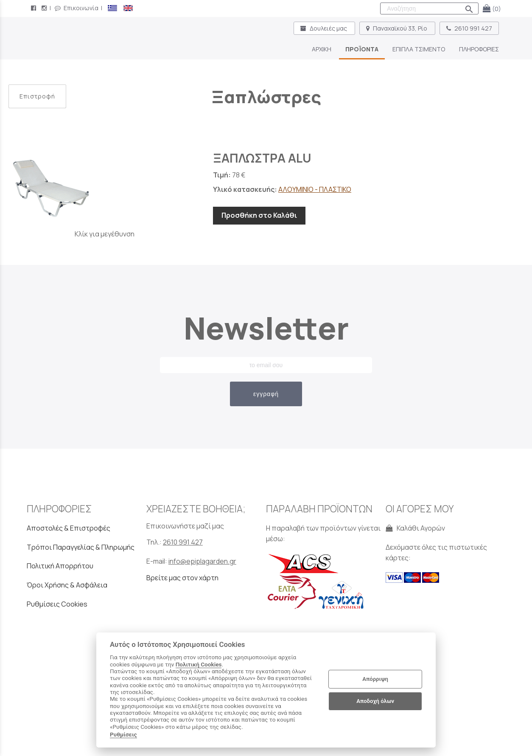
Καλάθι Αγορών (415, 528)
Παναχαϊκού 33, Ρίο (397, 28)
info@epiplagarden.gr (202, 561)
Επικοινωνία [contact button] (77, 8)
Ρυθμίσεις (123, 734)
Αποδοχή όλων (375, 701)
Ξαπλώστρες (266, 97)
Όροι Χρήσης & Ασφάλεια (67, 585)
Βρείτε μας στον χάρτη (182, 578)
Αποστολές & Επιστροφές (69, 528)
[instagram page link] (45, 8)
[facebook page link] (34, 8)
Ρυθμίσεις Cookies (57, 604)
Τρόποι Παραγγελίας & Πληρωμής (81, 547)
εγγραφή (266, 394)
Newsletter (266, 328)
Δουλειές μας (324, 28)
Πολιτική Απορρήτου (60, 566)
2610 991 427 (469, 28)
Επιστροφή (37, 96)
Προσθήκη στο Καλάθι (259, 215)
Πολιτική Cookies (199, 664)
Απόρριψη (375, 679)
